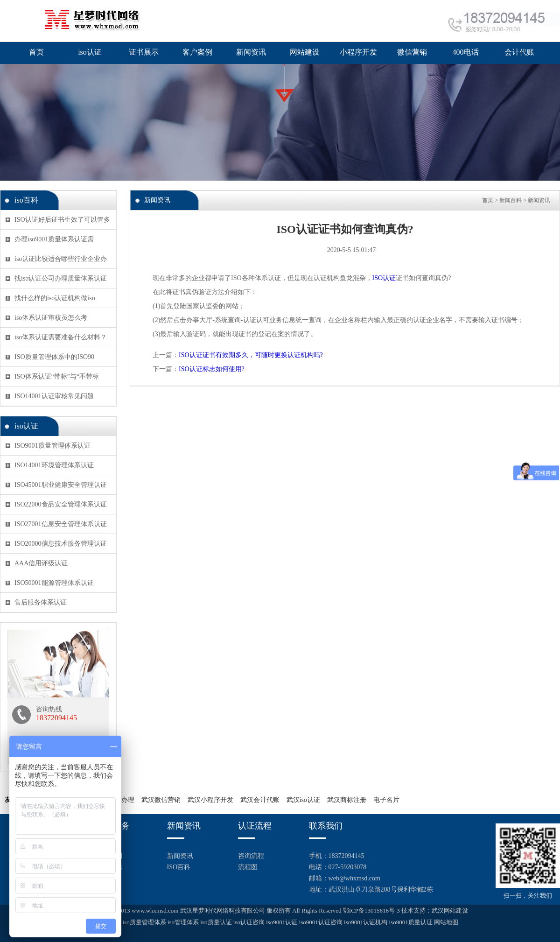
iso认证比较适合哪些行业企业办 (61, 259)
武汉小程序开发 (210, 800)
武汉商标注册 (347, 800)
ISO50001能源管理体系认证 (54, 583)
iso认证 (90, 52)
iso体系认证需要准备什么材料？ (61, 337)
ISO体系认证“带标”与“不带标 (57, 376)
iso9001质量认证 (410, 922)
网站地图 (446, 922)
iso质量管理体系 (144, 922)
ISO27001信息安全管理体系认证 (61, 524)
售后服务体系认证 (41, 602)
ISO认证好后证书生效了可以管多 (62, 220)
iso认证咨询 (249, 922)
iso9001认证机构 (366, 922)
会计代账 (519, 52)
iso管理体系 (183, 922)
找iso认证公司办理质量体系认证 (61, 278)
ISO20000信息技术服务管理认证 (61, 544)
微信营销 (412, 52)
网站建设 (305, 52)
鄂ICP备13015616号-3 (371, 910)
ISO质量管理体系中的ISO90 (54, 357)
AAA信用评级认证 (41, 563)
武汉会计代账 (260, 800)
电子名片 (386, 800)
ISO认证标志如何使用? (212, 369)
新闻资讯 (251, 52)
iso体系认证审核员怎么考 (51, 318)
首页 (36, 52)
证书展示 (144, 52)
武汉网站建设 (450, 910)
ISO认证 (384, 278)
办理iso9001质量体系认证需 (54, 239)
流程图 (248, 867)
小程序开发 (358, 52)
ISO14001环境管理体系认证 (54, 465)
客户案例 (197, 52)
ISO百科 (179, 867)
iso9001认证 (282, 922)
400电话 (466, 52)
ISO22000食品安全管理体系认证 (61, 504)
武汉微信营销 (161, 800)
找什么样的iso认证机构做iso (55, 298)
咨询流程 (251, 856)
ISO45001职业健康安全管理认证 (61, 485)
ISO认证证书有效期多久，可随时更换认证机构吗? (251, 355)
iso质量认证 (216, 922)
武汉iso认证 (303, 800)
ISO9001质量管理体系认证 (52, 446)
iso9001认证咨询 (321, 922)
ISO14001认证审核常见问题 (54, 396)
